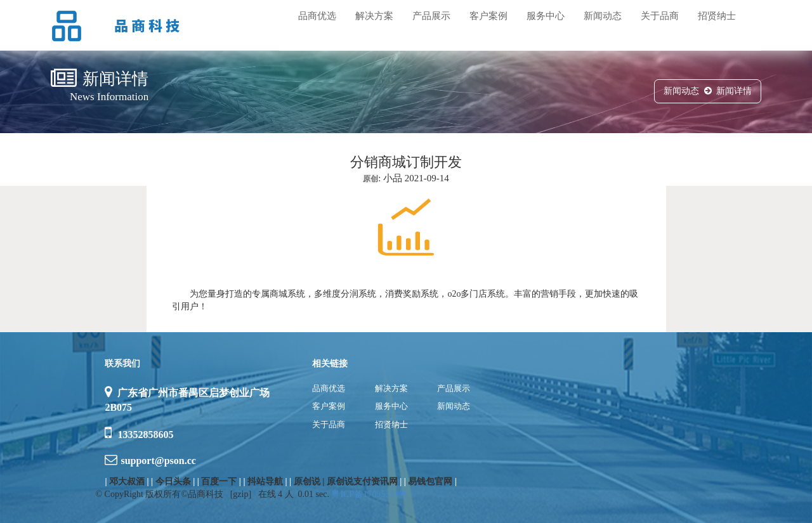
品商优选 (317, 16)
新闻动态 (603, 16)
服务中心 (546, 16)
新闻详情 (734, 91)
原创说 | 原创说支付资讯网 (346, 481)
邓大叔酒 (127, 481)
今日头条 (173, 481)
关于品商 (660, 16)
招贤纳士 (717, 16)
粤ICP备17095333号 (369, 494)
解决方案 (374, 16)
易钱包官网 (430, 481)
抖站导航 (265, 481)
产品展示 (431, 16)
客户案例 (488, 16)
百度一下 (219, 481)
